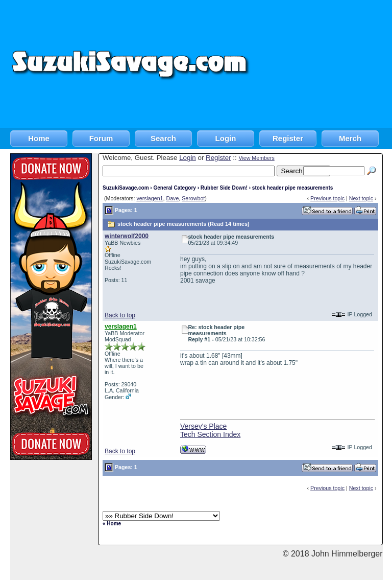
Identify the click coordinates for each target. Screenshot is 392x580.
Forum (101, 138)
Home (39, 138)
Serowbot (193, 198)
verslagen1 (150, 198)
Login (226, 138)
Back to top (120, 315)
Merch (350, 138)
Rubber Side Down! (224, 188)
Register (288, 138)
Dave (172, 198)
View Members (256, 158)
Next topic (361, 198)
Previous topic (327, 198)
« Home (112, 524)
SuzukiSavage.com (126, 188)
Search (163, 138)
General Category (174, 188)
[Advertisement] (322, 64)
